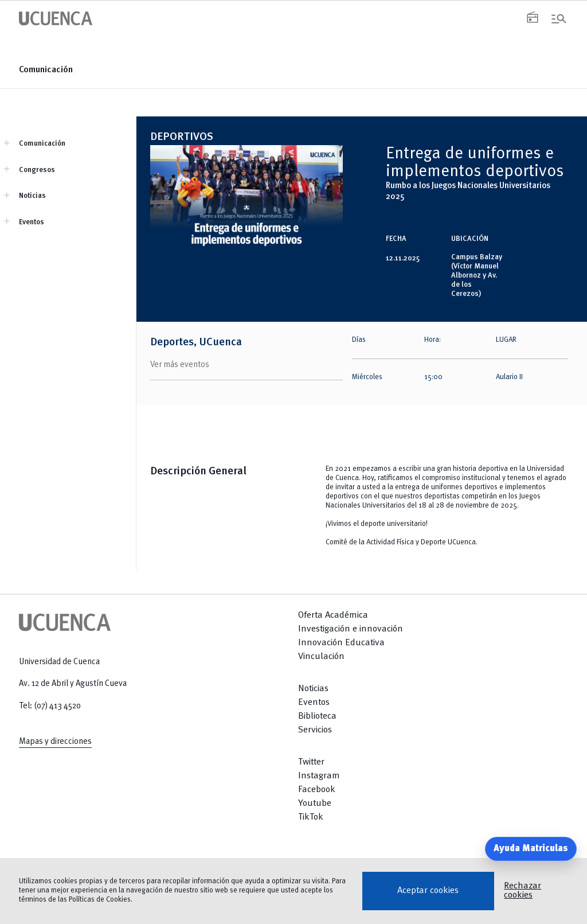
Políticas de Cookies (100, 900)
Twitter (311, 762)
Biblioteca (317, 716)
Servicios (315, 730)
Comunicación (46, 70)
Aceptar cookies (428, 891)
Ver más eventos (180, 365)
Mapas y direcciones (55, 742)
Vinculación (321, 657)
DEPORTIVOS (182, 137)
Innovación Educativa (341, 643)
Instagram (319, 776)
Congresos (37, 170)
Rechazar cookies (523, 891)
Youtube (315, 804)
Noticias (32, 196)
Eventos (32, 222)
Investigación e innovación (351, 629)
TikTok (311, 817)
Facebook (317, 790)
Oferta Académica (333, 615)
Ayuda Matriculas (531, 849)
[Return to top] (433, 852)
